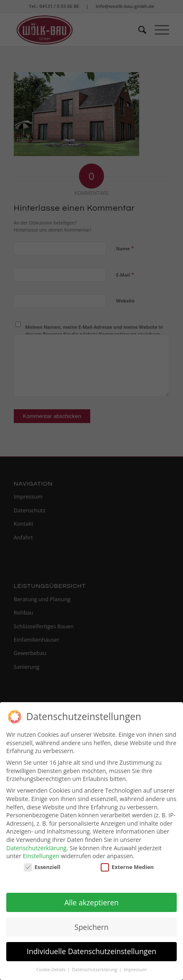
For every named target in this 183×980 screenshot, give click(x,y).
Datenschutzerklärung (36, 844)
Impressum (135, 966)
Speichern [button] (91, 923)
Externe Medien (127, 863)
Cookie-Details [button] (52, 966)
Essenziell (42, 863)
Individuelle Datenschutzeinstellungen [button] (91, 948)
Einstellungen (41, 852)
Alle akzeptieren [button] (91, 899)
